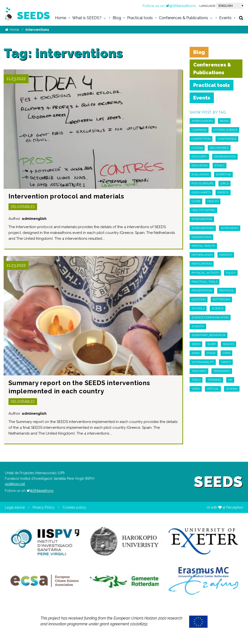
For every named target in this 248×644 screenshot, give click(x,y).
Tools (196, 380)
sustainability (203, 362)
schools (198, 308)
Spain (196, 353)
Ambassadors (202, 121)
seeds (196, 344)
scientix (198, 326)
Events (202, 98)
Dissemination (225, 157)
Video (196, 389)
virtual (213, 389)
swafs (226, 362)
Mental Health (203, 246)
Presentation (202, 290)
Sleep (212, 344)
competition (201, 139)
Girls (225, 183)
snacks (229, 344)
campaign (199, 130)
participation (202, 264)
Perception (235, 507)
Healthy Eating (203, 210)
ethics (220, 165)
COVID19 (197, 148)
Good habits (201, 192)
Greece (223, 192)
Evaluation (200, 174)
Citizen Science (225, 130)
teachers (199, 371)
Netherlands (202, 255)
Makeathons (201, 237)
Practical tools (212, 85)
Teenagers (222, 371)
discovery (199, 157)
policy (231, 273)
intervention (202, 219)
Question (199, 299)
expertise (223, 174)
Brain (224, 121)
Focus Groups (202, 183)
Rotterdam (221, 299)
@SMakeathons (181, 6)
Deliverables (23, 207)
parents (226, 255)
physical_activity (205, 273)
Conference (227, 139)
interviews (230, 228)
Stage (211, 353)
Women (232, 389)
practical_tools (205, 282)
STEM (226, 353)
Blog (199, 52)
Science (218, 308)
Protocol (227, 290)
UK (230, 380)
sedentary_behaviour (209, 335)
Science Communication (210, 317)
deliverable (219, 148)
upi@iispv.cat (15, 484)
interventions (203, 228)
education (200, 165)
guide (196, 201)
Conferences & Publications (212, 69)
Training (214, 380)
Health (213, 201)
